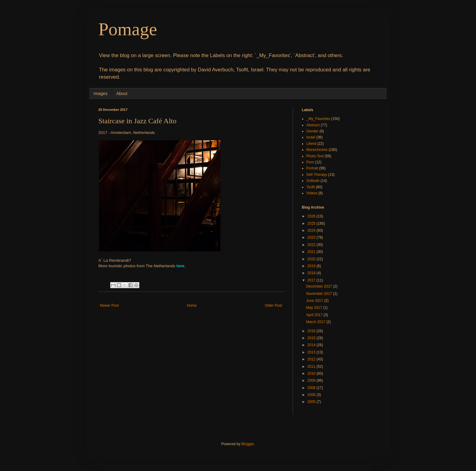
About (122, 94)
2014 (312, 345)
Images (100, 94)
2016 (312, 331)
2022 (312, 245)
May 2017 (314, 308)
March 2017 (316, 322)
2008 (312, 388)
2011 (312, 367)
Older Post (273, 305)
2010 (312, 374)
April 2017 (315, 315)
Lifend (311, 144)
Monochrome (317, 150)
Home (192, 305)
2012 (312, 359)
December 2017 (320, 286)
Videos (312, 193)
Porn (310, 162)
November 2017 (320, 294)
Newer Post (109, 305)
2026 (312, 216)
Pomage (128, 29)
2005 (312, 402)
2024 (312, 230)
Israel (311, 137)
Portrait (312, 168)
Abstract (313, 125)
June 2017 (315, 301)
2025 (312, 224)
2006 (312, 395)
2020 (312, 259)
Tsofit (311, 187)
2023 (312, 237)
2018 (312, 273)
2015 (312, 338)
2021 (312, 252)
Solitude (313, 181)
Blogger (248, 444)
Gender (312, 131)
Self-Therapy (317, 175)
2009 (312, 381)
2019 (312, 266)
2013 (312, 352)
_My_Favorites (318, 119)
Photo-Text (315, 156)
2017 (312, 280)
